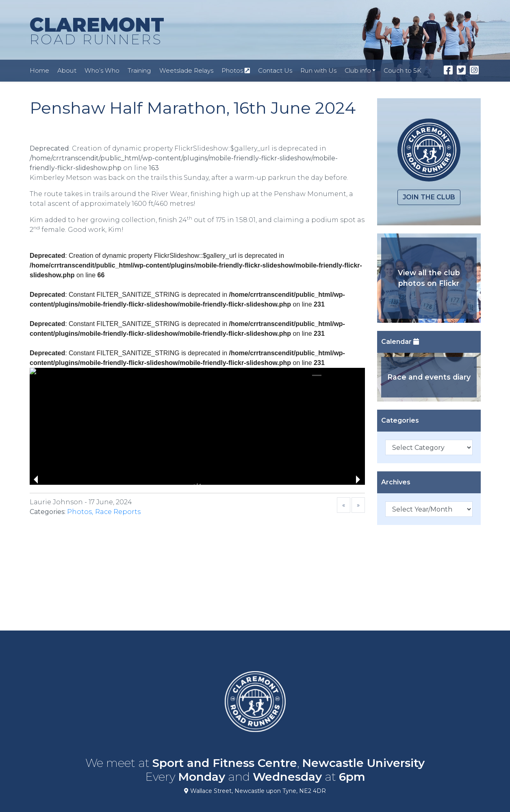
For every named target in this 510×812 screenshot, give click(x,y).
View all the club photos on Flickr (429, 278)
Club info (358, 70)
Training (139, 70)
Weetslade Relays (186, 70)
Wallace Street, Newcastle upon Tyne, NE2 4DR (255, 791)
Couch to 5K (403, 70)
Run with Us (318, 70)
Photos (236, 70)
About (67, 70)
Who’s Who (102, 70)
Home (39, 70)
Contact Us (275, 70)
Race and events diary (429, 377)
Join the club (429, 197)
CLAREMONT (97, 31)
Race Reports (118, 512)
